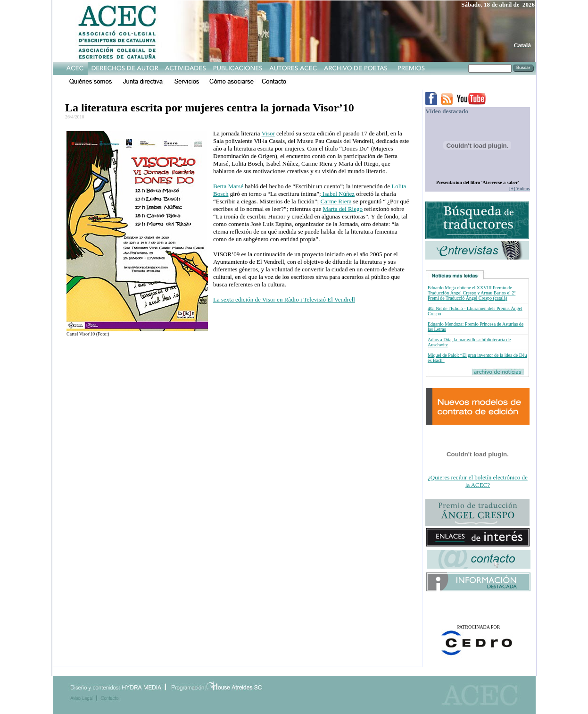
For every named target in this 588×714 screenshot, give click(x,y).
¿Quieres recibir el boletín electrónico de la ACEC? (478, 481)
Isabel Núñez (338, 194)
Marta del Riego (343, 209)
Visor (268, 133)
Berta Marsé (228, 186)
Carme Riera (336, 201)
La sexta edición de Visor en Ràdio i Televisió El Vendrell (284, 299)
